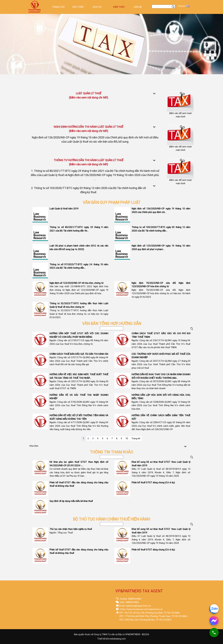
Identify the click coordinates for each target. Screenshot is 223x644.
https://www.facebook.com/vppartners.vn (141, 609)
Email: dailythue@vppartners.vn (135, 606)
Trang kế (136, 438)
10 (127, 438)
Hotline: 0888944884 (130, 599)
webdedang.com (118, 639)
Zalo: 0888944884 (129, 602)
